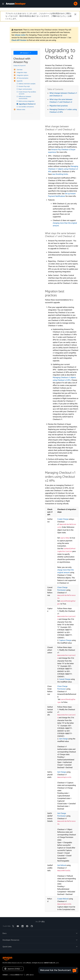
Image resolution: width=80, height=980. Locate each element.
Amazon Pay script (24, 86)
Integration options (22, 75)
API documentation (22, 78)
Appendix (19, 81)
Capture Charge (65, 640)
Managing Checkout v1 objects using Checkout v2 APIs (63, 169)
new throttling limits (60, 174)
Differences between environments (25, 98)
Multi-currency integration (27, 101)
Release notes (21, 110)
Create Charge (63, 519)
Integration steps (22, 72)
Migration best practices (59, 106)
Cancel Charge (65, 679)
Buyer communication (25, 89)
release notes (20, 35)
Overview (19, 70)
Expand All (23, 66)
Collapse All (16, 66)
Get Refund (62, 865)
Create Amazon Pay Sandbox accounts (28, 93)
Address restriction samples (27, 84)
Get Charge (64, 739)
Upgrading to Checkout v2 (27, 104)
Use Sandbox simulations (26, 107)
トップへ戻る (40, 922)
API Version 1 (25, 53)
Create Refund (63, 899)
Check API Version (19, 40)
